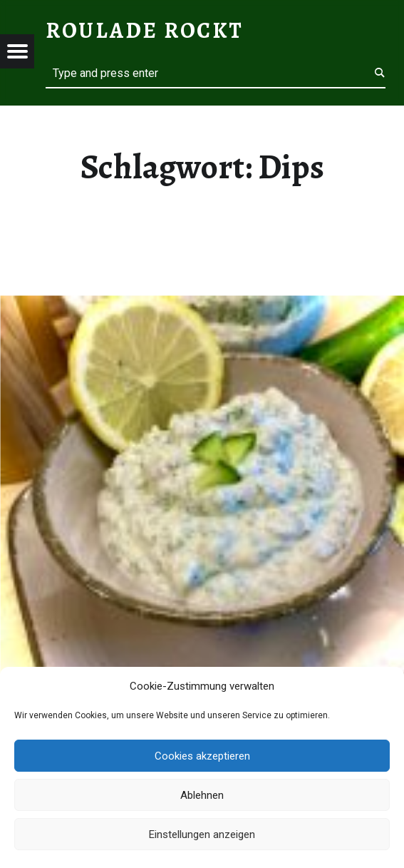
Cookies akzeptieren (202, 756)
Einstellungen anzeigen (202, 834)
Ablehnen (202, 795)
